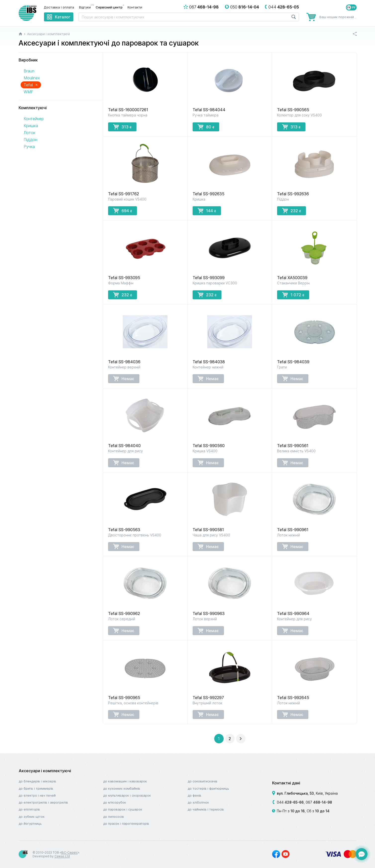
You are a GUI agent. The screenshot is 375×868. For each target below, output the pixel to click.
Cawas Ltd (62, 856)
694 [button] (123, 210)
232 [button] (292, 210)
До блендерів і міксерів (37, 781)
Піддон (30, 140)
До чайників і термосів (206, 809)
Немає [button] (124, 378)
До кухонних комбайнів (122, 788)
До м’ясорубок (115, 802)
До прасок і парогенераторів (126, 823)
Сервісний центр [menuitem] (109, 7)
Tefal (31, 85)
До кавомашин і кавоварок (125, 781)
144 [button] (207, 210)
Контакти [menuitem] (135, 7)
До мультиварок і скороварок (127, 795)
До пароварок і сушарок (123, 809)
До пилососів (114, 817)
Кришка (31, 126)
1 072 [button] (293, 295)
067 (319, 802)
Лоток (29, 133)
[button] (230, 739)
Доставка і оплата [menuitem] (59, 7)
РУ (354, 7)
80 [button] (206, 127)
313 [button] (122, 127)
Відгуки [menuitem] (86, 7)
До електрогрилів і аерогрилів (43, 802)
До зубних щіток (32, 817)
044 (290, 802)
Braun (29, 71)
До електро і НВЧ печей (37, 795)
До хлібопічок (198, 802)
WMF (28, 92)
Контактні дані (286, 783)
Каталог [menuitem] (63, 17)
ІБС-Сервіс (69, 852)
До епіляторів (29, 809)
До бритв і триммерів (36, 788)
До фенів (194, 795)
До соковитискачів (203, 781)
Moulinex (32, 78)
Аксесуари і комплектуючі (45, 771)
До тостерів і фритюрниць (208, 788)
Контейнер (34, 119)
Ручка (29, 147)
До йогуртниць (30, 823)
